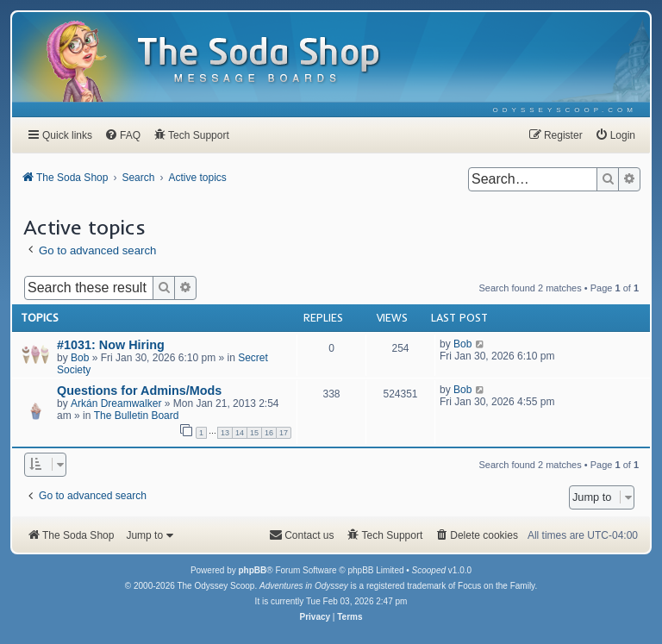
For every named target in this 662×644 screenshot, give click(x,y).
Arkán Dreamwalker (116, 403)
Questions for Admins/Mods (139, 391)
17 (284, 433)
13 (225, 433)
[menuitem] (565, 110)
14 (240, 433)
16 (269, 433)
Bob (80, 358)
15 (254, 433)
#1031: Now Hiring (111, 345)
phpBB (252, 570)
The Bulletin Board (137, 416)
